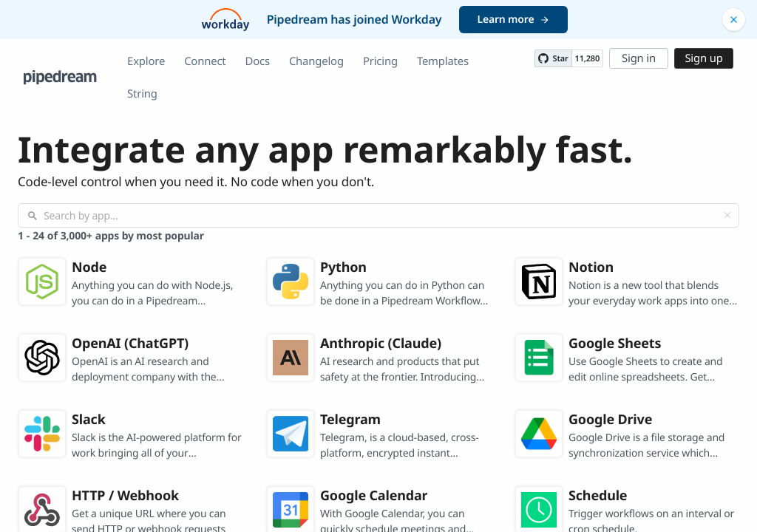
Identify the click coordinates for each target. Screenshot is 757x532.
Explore (146, 61)
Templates (443, 61)
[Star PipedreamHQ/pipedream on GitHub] (553, 58)
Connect (205, 61)
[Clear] (727, 215)
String (142, 94)
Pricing (380, 61)
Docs (258, 61)
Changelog (316, 61)
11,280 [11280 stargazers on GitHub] (587, 59)
